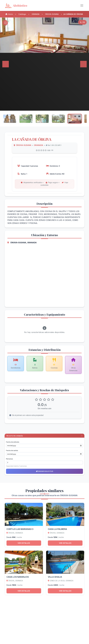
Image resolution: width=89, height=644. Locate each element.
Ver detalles (24, 544)
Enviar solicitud (44, 471)
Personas (9, 459)
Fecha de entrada (13, 442)
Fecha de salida (12, 450)
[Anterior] (6, 64)
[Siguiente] (83, 64)
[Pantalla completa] (5, 23)
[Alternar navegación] (82, 5)
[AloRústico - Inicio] (23, 5)
